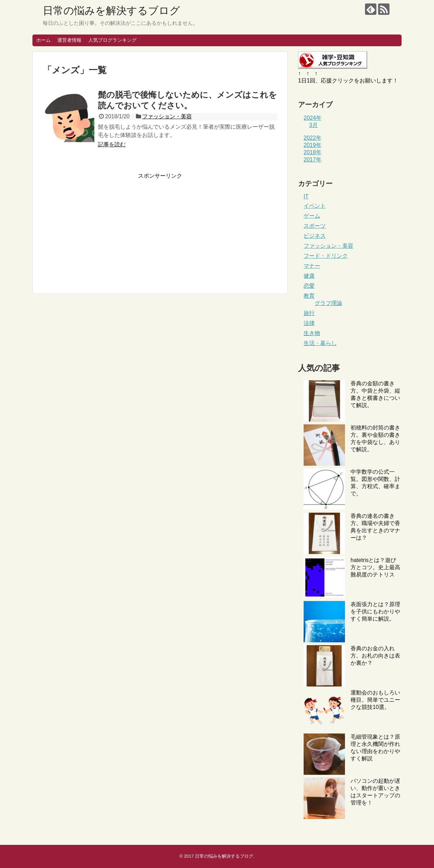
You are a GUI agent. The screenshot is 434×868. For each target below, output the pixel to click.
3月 (313, 125)
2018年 (313, 152)
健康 (309, 276)
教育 (309, 296)
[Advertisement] (101, 228)
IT (306, 196)
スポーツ (315, 226)
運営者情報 (69, 40)
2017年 (313, 160)
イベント (315, 206)
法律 (309, 323)
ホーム (43, 40)
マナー (312, 266)
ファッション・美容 (167, 116)
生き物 (312, 333)
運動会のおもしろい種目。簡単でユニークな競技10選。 (375, 700)
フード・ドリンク (326, 256)
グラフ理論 (328, 303)
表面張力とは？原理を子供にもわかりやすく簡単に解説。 (375, 611)
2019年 (313, 145)
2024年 (313, 118)
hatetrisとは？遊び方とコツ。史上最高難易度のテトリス (375, 567)
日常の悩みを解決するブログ (111, 11)
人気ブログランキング (112, 40)
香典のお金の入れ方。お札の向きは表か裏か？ (375, 656)
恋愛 (309, 286)
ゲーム (312, 216)
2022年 (313, 138)
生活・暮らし (320, 343)
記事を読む (112, 144)
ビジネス (315, 236)
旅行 (309, 313)
